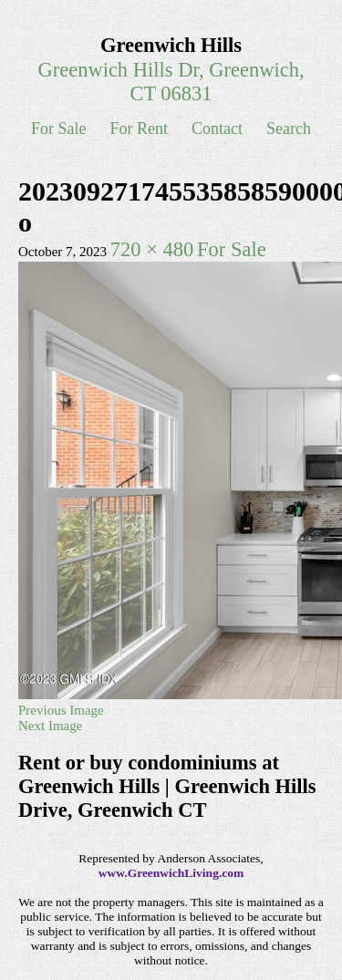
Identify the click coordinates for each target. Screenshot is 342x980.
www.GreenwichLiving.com (171, 873)
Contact (217, 129)
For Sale (59, 129)
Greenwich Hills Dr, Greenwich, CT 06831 (171, 82)
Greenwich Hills (171, 45)
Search (289, 129)
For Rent (140, 129)
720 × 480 (152, 249)
